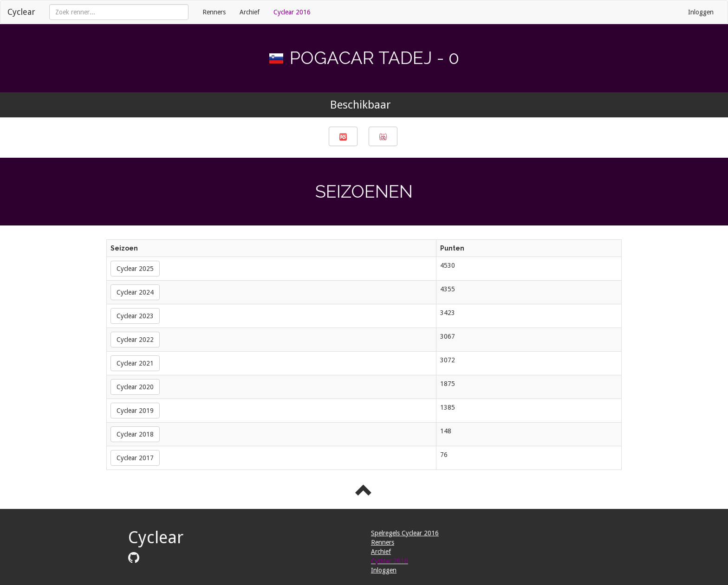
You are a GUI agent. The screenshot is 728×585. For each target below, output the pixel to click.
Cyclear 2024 (135, 292)
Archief (250, 12)
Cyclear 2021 (135, 363)
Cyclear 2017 (135, 458)
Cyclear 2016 (292, 12)
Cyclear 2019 (135, 411)
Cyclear (21, 12)
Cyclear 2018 (135, 434)
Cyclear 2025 (135, 269)
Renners (214, 12)
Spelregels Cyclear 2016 (405, 533)
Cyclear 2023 (135, 316)
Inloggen (701, 12)
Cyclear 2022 (135, 340)
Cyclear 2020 (135, 387)
